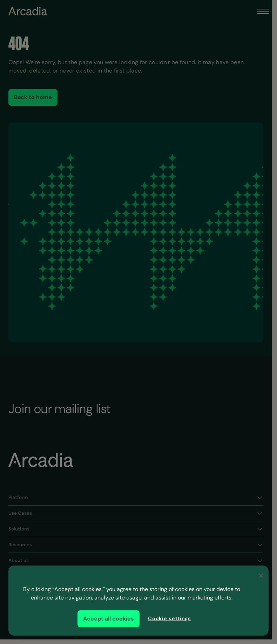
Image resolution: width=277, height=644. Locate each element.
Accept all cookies (109, 619)
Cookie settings (170, 618)
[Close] (261, 576)
